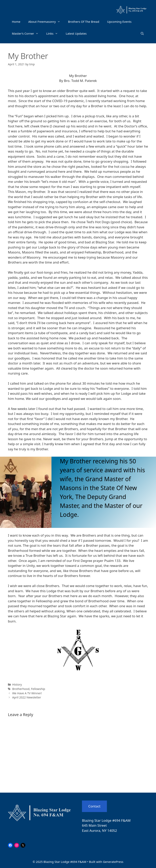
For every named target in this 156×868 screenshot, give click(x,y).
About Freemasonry (46, 22)
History (17, 684)
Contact (94, 806)
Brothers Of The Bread (84, 22)
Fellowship (38, 689)
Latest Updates (76, 33)
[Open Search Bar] (142, 33)
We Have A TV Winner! (27, 693)
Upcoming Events (119, 22)
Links (54, 33)
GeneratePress (113, 862)
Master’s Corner (27, 33)
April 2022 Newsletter (27, 697)
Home (16, 22)
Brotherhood (21, 689)
